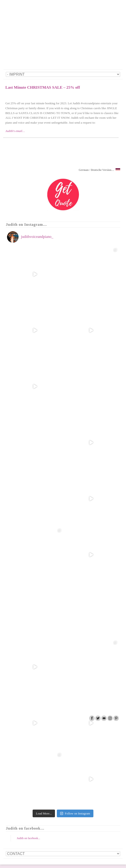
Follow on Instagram (75, 813)
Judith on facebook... (28, 838)
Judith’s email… (15, 131)
